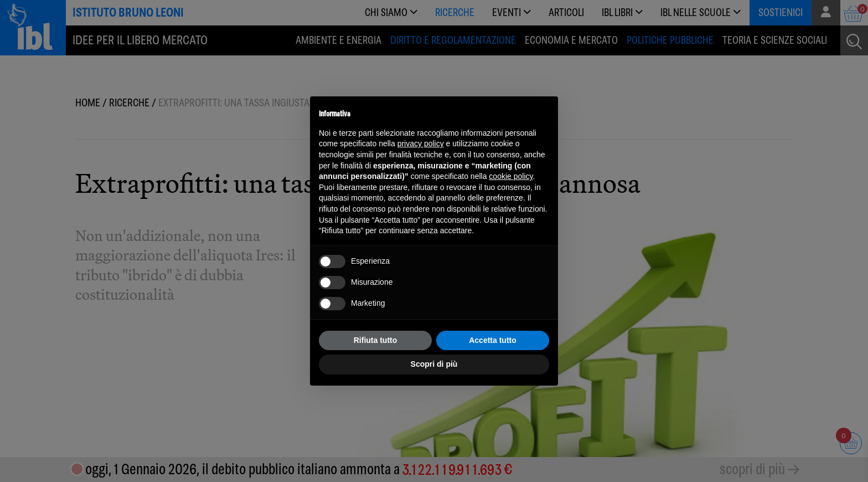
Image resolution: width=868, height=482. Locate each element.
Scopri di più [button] (434, 364)
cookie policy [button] (511, 176)
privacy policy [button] (421, 143)
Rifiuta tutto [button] (376, 340)
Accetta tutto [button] (493, 340)
